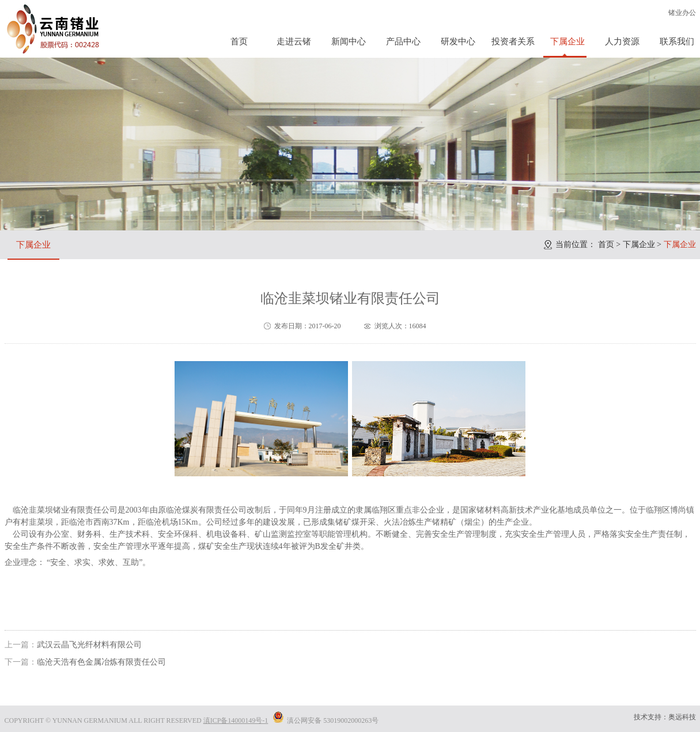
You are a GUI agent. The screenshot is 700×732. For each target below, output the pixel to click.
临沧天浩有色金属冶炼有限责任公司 (101, 662)
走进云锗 (294, 41)
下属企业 (567, 41)
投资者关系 (513, 41)
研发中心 (458, 41)
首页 (239, 41)
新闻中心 (349, 41)
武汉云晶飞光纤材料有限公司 (89, 645)
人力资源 (622, 41)
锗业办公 (682, 13)
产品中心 (403, 41)
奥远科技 (682, 717)
